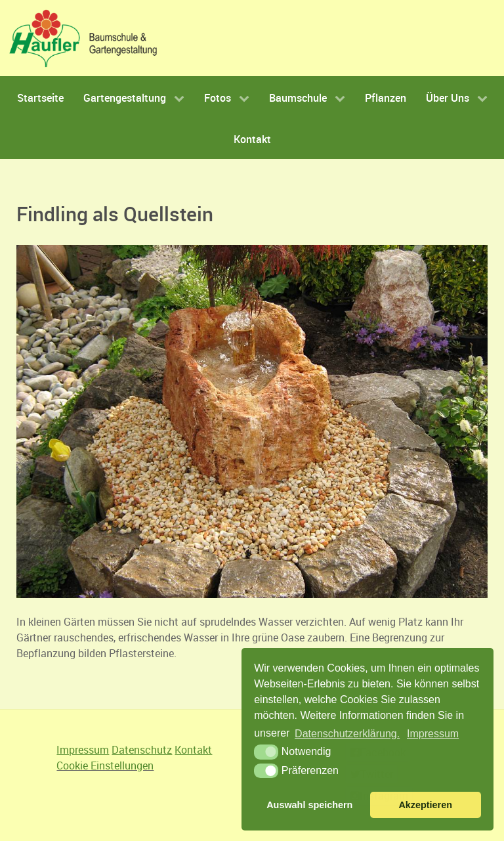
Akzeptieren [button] (425, 805)
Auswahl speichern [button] (309, 805)
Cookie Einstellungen (105, 766)
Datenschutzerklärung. (347, 734)
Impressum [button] (433, 734)
